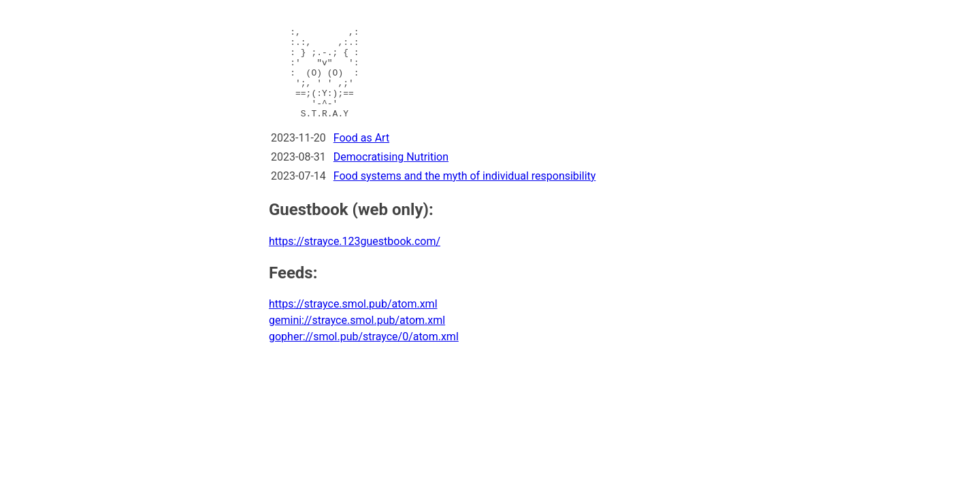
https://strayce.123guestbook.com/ (355, 260)
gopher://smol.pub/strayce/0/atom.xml (364, 355)
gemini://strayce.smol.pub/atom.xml (357, 339)
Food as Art (361, 156)
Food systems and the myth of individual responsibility (465, 194)
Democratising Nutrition (391, 175)
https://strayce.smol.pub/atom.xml (353, 322)
